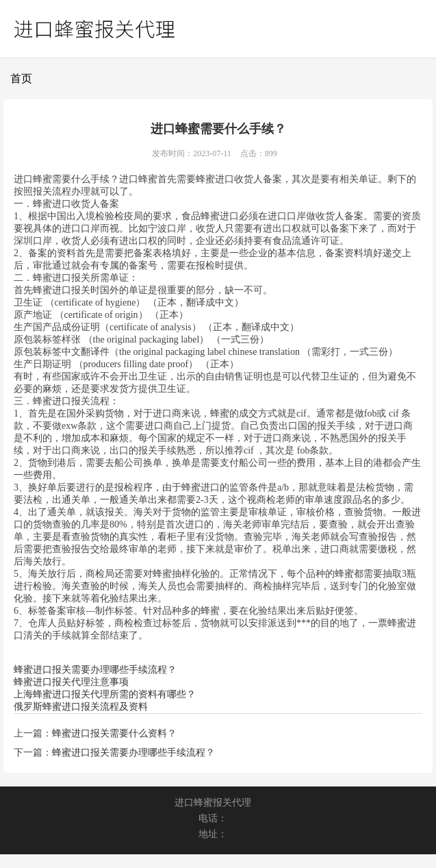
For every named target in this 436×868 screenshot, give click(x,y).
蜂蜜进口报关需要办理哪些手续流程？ (95, 670)
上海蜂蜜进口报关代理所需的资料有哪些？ (105, 694)
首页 (21, 78)
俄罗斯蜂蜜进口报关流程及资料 (81, 707)
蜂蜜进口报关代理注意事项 (71, 682)
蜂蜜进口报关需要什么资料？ (114, 733)
